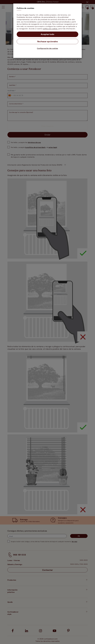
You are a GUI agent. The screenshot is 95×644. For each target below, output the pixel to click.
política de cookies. (50, 29)
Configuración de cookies (47, 49)
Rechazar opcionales (48, 42)
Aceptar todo (48, 34)
